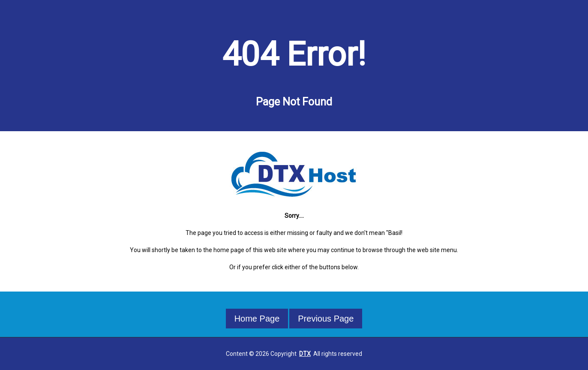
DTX (305, 354)
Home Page (257, 319)
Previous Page (326, 319)
